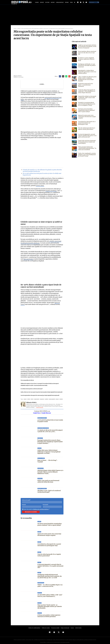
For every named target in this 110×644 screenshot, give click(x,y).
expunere (41, 397)
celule (28, 397)
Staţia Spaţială (50, 397)
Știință (42, 3)
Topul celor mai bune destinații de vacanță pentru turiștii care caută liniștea (87, 143)
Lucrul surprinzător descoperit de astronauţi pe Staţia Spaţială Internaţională (40, 393)
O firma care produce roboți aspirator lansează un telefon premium (49, 613)
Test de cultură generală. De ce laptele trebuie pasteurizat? (49, 553)
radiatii (45, 397)
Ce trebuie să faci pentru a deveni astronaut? (32, 386)
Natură (52, 3)
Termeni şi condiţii (55, 626)
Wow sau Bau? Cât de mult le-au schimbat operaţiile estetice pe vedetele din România (50, 604)
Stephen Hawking (48, 190)
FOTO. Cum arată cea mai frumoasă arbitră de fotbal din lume (48, 479)
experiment (36, 397)
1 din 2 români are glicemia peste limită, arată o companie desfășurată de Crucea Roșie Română (87, 80)
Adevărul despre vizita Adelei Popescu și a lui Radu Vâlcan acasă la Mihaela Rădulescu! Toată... (50, 470)
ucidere (59, 397)
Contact (72, 626)
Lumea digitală (59, 3)
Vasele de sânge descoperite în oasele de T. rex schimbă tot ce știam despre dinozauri (86, 93)
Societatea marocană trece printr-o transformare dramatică (87, 86)
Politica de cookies (46, 626)
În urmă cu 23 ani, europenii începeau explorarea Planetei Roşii (86, 60)
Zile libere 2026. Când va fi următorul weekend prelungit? (49, 489)
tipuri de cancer (49, 300)
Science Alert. (40, 185)
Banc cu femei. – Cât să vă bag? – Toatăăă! (50, 458)
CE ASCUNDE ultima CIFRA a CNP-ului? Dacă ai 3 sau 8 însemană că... (50, 593)
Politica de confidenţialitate (35, 626)
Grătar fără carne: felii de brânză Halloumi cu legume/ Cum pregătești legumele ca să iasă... (50, 449)
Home (15, 30)
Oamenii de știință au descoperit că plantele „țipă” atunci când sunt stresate (87, 99)
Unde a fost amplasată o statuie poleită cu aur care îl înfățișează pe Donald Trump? (87, 156)
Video (71, 3)
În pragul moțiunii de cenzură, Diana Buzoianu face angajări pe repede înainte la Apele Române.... (50, 439)
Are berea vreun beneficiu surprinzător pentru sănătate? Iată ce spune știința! (50, 522)
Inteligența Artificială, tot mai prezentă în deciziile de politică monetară (87, 67)
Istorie (66, 3)
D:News (37, 3)
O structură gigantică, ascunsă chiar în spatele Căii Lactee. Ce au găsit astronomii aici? (50, 564)
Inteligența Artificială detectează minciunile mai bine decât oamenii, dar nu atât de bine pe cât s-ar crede (50, 574)
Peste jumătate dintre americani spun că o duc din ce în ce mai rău (87, 53)
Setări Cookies (78, 626)
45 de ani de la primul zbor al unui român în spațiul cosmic (50, 418)
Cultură (47, 3)
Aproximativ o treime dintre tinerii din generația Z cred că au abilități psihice (87, 73)
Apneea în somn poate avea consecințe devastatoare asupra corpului (49, 532)
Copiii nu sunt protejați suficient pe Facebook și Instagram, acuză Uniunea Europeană (87, 48)
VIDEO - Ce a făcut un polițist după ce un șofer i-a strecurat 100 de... (50, 583)
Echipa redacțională (65, 626)
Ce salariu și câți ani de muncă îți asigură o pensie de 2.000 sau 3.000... (50, 428)
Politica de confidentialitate (40, 507)
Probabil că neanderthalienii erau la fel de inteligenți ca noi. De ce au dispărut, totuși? (87, 105)
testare (55, 397)
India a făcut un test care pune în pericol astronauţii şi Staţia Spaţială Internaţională (41, 390)
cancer (25, 397)
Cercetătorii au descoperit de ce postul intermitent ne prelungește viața (49, 542)
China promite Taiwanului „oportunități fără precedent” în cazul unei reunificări (87, 150)
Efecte (31, 397)
